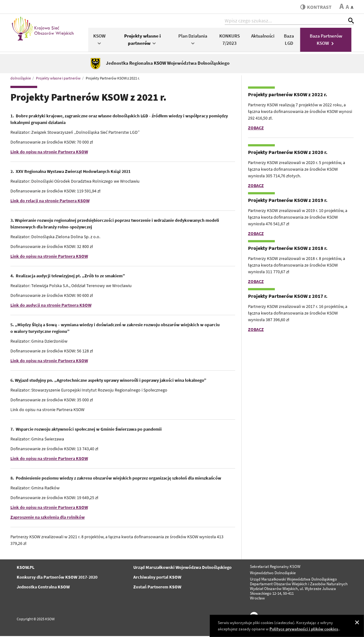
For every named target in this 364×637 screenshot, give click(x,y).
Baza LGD (291, 40)
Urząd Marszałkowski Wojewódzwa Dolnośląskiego (182, 568)
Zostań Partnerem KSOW (157, 588)
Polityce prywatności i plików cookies (304, 629)
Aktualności (265, 37)
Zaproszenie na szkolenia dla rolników (48, 518)
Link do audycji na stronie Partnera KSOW (51, 306)
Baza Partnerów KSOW (328, 40)
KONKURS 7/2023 (232, 40)
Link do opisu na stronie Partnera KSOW (49, 153)
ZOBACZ (256, 129)
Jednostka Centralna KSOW (43, 588)
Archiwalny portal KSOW (157, 578)
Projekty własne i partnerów (145, 40)
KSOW (102, 40)
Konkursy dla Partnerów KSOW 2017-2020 (57, 578)
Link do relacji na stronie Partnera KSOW (50, 202)
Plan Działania (195, 40)
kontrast (316, 7)
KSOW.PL (26, 568)
